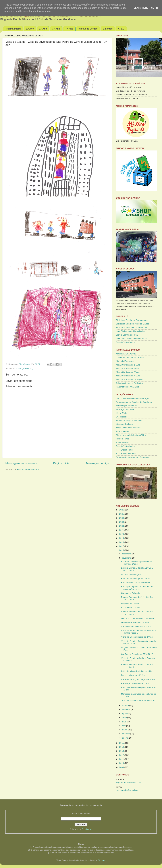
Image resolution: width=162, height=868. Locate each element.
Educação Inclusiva (125, 409)
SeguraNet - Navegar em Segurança (133, 457)
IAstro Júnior (122, 413)
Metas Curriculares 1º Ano (128, 365)
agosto (125, 714)
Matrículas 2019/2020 (126, 354)
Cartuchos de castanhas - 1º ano (136, 626)
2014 (122, 747)
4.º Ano (69, 29)
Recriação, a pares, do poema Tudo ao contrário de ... (138, 588)
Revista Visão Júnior (125, 342)
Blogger (102, 860)
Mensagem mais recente (21, 463)
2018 (122, 542)
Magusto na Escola (130, 604)
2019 (122, 538)
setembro (126, 710)
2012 (122, 755)
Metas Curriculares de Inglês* (130, 379)
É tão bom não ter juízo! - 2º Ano (136, 578)
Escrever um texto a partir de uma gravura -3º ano (137, 563)
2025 (122, 514)
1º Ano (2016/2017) (24, 369)
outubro (125, 705)
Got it (155, 8)
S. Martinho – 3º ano (131, 608)
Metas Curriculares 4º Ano (128, 376)
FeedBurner (87, 829)
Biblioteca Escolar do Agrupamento (132, 320)
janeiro (125, 738)
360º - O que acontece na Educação (133, 398)
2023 (122, 522)
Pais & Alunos (122, 431)
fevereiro (126, 734)
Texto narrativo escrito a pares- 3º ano (139, 700)
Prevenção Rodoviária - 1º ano (135, 683)
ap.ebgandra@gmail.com (128, 790)
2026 (122, 510)
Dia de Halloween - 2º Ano (133, 675)
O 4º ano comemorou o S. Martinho (137, 618)
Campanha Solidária (131, 593)
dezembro (127, 554)
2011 (122, 759)
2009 (122, 767)
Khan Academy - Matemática (129, 420)
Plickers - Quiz (123, 439)
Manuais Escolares (125, 361)
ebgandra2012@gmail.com (128, 782)
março (125, 730)
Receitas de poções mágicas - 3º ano (138, 679)
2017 (122, 546)
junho (124, 718)
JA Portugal (121, 417)
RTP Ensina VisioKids (126, 454)
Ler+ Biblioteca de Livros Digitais (131, 331)
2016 (122, 550)
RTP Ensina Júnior (125, 450)
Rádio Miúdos (122, 442)
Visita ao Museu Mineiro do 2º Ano (137, 637)
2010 (122, 763)
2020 (122, 534)
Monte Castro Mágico (131, 574)
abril (124, 726)
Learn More (141, 8)
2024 (122, 518)
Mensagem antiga (98, 463)
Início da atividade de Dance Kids (137, 671)
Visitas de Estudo (88, 29)
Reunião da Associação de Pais (136, 582)
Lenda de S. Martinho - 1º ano (135, 622)
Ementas (108, 29)
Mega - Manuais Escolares (128, 428)
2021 (122, 530)
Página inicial (13, 29)
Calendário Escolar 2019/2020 (130, 357)
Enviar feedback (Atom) (28, 470)
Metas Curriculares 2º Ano (128, 369)
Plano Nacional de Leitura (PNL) (131, 435)
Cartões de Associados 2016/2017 (137, 654)
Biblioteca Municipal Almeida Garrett (133, 324)
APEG (121, 29)
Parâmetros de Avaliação (127, 387)
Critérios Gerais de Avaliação (129, 383)
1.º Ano (30, 29)
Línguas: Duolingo (124, 424)
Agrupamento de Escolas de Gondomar (134, 402)
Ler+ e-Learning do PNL (127, 335)
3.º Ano (56, 29)
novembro (127, 558)
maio (124, 722)
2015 (122, 743)
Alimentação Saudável (126, 406)
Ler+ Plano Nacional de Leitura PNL (133, 339)
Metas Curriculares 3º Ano (128, 372)
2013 (122, 751)
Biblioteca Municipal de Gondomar (132, 327)
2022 (122, 526)
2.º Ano (43, 29)
